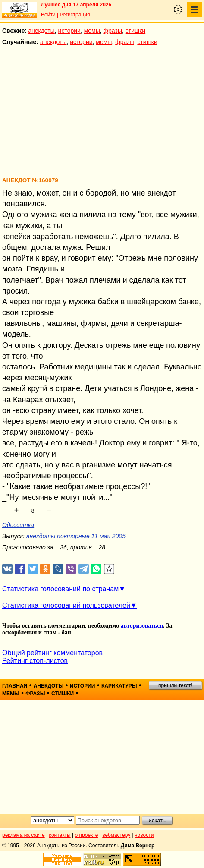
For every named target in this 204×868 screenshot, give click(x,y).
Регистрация (75, 15)
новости (144, 835)
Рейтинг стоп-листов (35, 661)
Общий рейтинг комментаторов (52, 653)
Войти (48, 15)
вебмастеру (116, 835)
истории (69, 31)
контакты (60, 835)
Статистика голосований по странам (60, 589)
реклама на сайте (24, 835)
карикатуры (119, 686)
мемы (92, 31)
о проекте (87, 835)
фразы (113, 31)
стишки (135, 31)
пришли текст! (175, 685)
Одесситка (18, 525)
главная (15, 686)
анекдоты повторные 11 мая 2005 (76, 536)
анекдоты (41, 31)
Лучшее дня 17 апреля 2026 (76, 5)
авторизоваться (142, 626)
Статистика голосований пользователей (66, 605)
